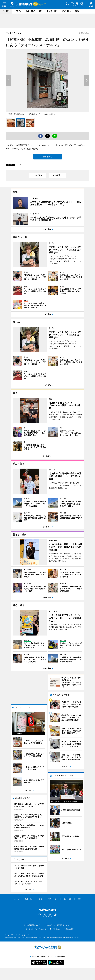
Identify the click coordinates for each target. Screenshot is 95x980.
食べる (19, 11)
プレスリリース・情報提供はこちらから (58, 937)
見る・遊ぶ (30, 11)
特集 (77, 11)
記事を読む (48, 157)
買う (41, 11)
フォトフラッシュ (14, 33)
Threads (82, 4)
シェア (19, 165)
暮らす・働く (52, 11)
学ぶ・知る (66, 11)
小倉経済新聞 (21, 4)
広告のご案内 (70, 941)
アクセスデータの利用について (36, 941)
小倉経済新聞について (33, 937)
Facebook (67, 4)
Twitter (72, 4)
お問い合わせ (56, 941)
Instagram (77, 4)
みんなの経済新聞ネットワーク (48, 959)
